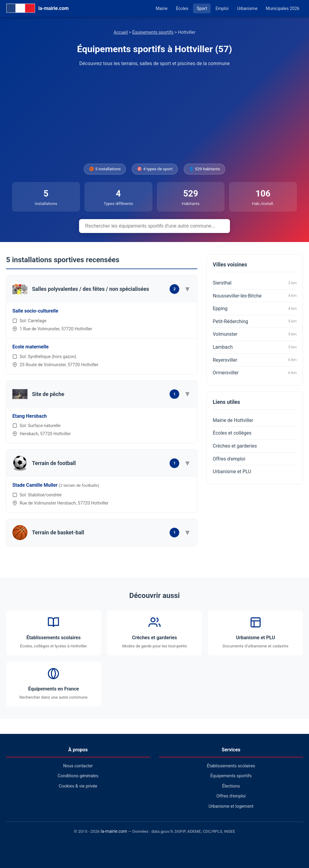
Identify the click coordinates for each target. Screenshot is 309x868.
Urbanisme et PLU (232, 472)
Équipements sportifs (153, 32)
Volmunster (255, 334)
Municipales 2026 (283, 8)
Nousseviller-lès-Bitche (255, 296)
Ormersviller (255, 373)
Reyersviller (255, 360)
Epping (255, 309)
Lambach (255, 347)
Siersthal (255, 283)
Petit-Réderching (255, 321)
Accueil (121, 32)
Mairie (162, 8)
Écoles (182, 8)
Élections (231, 786)
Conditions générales (78, 776)
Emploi (222, 8)
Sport (202, 8)
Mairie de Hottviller (233, 420)
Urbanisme (247, 8)
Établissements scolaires (231, 766)
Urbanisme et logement (231, 806)
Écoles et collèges (232, 433)
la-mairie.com (114, 831)
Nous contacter (78, 766)
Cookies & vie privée (78, 786)
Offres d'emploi (229, 459)
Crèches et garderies (235, 446)
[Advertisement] (154, 115)
